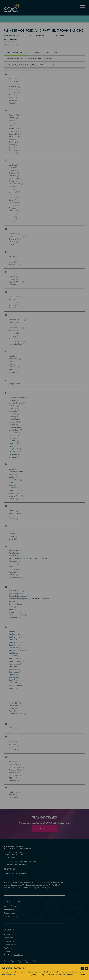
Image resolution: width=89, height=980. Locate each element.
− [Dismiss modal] (82, 968)
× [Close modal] (86, 968)
